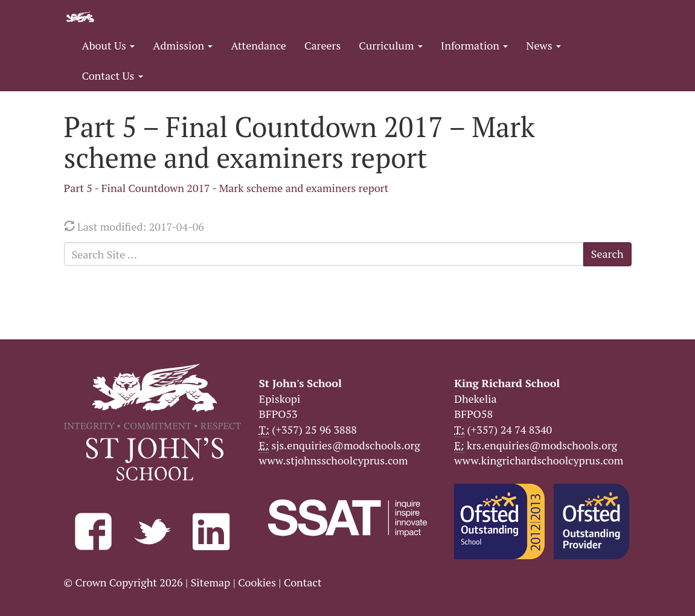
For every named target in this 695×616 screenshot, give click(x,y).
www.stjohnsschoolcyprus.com (334, 460)
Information (474, 45)
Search (607, 254)
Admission (183, 45)
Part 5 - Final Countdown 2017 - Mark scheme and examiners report (226, 188)
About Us (109, 45)
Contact (303, 582)
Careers (322, 45)
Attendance (258, 45)
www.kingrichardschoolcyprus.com (539, 460)
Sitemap (211, 582)
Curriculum (391, 45)
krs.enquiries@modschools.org (542, 445)
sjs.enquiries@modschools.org (346, 445)
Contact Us (113, 75)
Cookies (257, 582)
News (543, 45)
